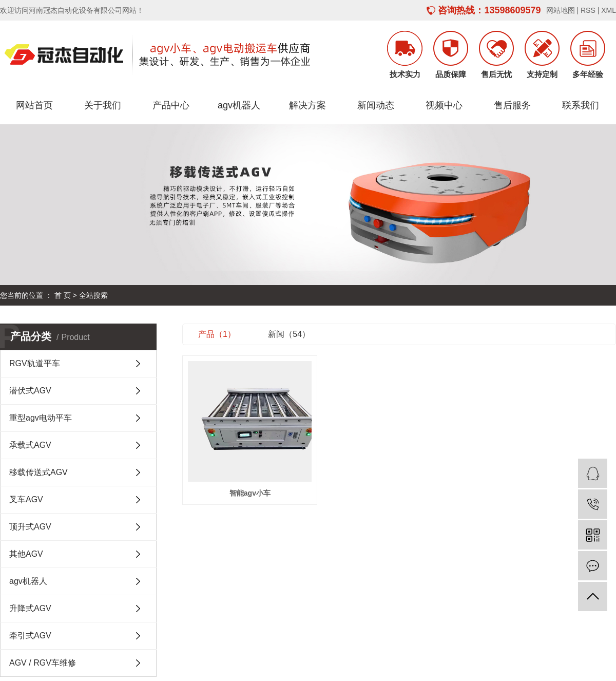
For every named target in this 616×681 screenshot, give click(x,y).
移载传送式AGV (38, 472)
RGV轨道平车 (35, 363)
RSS (588, 10)
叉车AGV (26, 499)
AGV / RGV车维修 (43, 663)
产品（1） (217, 334)
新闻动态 (376, 105)
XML (609, 10)
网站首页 (34, 105)
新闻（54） (289, 334)
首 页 (63, 295)
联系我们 (581, 105)
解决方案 (307, 105)
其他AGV (26, 554)
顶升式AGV (30, 527)
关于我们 (103, 105)
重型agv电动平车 (41, 418)
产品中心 (171, 105)
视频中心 (444, 105)
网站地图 (561, 10)
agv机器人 (239, 105)
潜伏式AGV (30, 391)
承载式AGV (30, 445)
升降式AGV (30, 608)
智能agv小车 (250, 493)
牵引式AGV (30, 636)
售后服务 (512, 105)
